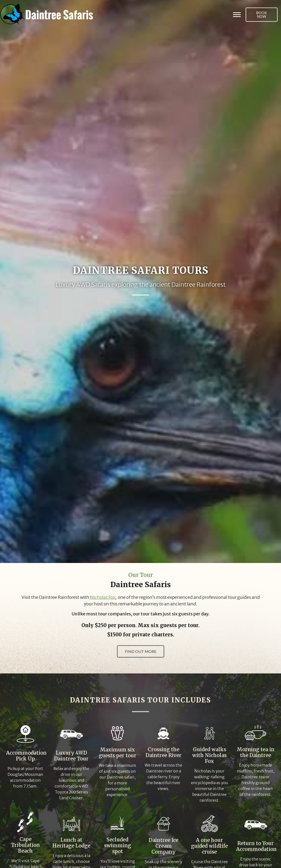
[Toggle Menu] (237, 15)
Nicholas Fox (103, 597)
